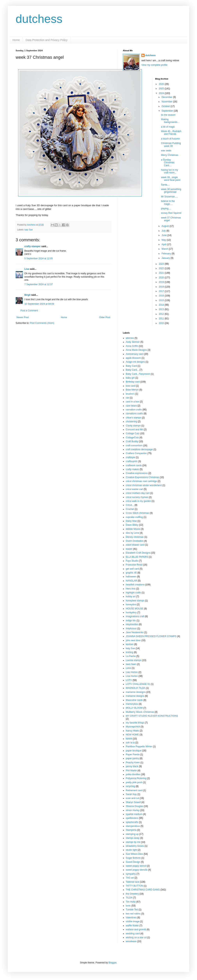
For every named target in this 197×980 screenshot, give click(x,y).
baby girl (130, 378)
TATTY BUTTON (134, 886)
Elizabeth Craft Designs (138, 553)
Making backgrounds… (170, 121)
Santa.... (165, 185)
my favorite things (135, 723)
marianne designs (135, 696)
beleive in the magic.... (168, 202)
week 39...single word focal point (171, 179)
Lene (128, 668)
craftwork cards (134, 465)
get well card (132, 569)
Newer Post (23, 317)
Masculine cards (134, 700)
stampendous (133, 826)
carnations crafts (134, 414)
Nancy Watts (132, 731)
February (166, 254)
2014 (162, 305)
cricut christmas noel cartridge (141, 481)
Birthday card (133, 382)
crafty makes (132, 469)
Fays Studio (132, 561)
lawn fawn (131, 664)
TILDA (129, 898)
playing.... (166, 209)
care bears (131, 406)
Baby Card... (132, 370)
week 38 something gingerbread (171, 191)
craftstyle (130, 457)
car (127, 398)
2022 (162, 268)
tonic (128, 906)
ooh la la (130, 743)
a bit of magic (168, 127)
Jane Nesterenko (135, 632)
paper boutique (134, 751)
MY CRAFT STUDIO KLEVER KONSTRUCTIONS (152, 716)
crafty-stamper (32, 246)
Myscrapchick (133, 727)
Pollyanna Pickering (136, 778)
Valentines (131, 918)
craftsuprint (132, 461)
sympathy (131, 874)
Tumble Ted (132, 910)
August (165, 226)
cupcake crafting (134, 517)
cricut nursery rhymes (137, 497)
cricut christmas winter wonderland (144, 485)
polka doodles (133, 774)
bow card (131, 386)
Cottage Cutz (133, 433)
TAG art (130, 878)
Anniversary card (135, 354)
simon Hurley (133, 810)
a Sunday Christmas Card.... (168, 163)
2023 (162, 264)
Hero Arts (131, 589)
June (164, 235)
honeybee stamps (135, 601)
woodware (131, 941)
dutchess (39, 19)
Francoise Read (134, 565)
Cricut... (130, 505)
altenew (130, 338)
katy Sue (29, 230)
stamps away (133, 838)
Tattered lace (133, 882)
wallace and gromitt (136, 929)
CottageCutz (132, 438)
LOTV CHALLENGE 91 (138, 684)
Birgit (27, 295)
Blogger (112, 963)
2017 (162, 291)
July (164, 231)
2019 (162, 282)
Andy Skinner (133, 342)
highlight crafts (133, 593)
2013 (162, 309)
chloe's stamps (134, 418)
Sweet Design (133, 862)
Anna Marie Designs (136, 350)
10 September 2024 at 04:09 (39, 304)
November (167, 102)
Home (16, 40)
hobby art (131, 597)
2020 (162, 278)
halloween (131, 577)
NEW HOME (132, 735)
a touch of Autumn (170, 139)
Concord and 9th (134, 430)
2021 (162, 273)
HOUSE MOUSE (135, 609)
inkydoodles (132, 624)
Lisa (27, 269)
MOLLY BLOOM (134, 708)
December (167, 97)
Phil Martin (131, 771)
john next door (133, 640)
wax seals (166, 151)
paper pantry (132, 758)
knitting (130, 652)
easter (129, 549)
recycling (130, 786)
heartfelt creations (135, 585)
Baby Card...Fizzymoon (138, 374)
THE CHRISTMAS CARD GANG (143, 890)
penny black (132, 766)
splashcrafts (132, 822)
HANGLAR (131, 581)
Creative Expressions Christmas (142, 477)
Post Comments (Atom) (42, 323)
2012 (162, 314)
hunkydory (131, 612)
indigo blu (131, 620)
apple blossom (133, 358)
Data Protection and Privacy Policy (47, 40)
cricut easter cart (134, 489)
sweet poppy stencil (136, 866)
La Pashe (131, 656)
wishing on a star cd (136, 937)
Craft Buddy (132, 441)
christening (131, 422)
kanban (130, 644)
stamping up (132, 834)
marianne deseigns (136, 692)
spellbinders (132, 818)
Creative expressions (137, 473)
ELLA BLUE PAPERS (137, 557)
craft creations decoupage (139, 449)
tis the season (168, 115)
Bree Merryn (132, 390)
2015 (162, 300)
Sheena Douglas (134, 806)
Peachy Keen (133, 763)
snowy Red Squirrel (171, 213)
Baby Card (131, 366)
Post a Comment (29, 311)
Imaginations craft (135, 616)
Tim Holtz (131, 902)
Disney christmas (135, 537)
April (164, 244)
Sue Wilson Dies (134, 854)
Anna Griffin (132, 346)
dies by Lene (132, 533)
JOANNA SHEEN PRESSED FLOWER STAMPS (151, 636)
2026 (162, 84)
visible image (133, 921)
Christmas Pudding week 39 (171, 145)
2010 (162, 323)
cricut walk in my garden (138, 501)
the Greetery (132, 894)
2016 (162, 296)
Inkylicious (131, 628)
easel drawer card (135, 545)
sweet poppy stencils (137, 870)
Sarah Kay (131, 794)
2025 (162, 89)
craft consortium (134, 446)
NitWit (129, 739)
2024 (162, 93)
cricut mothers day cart (138, 493)
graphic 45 (131, 573)
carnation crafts (134, 410)
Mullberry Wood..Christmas (140, 712)
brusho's (130, 394)
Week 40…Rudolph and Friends (171, 133)
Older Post (105, 317)
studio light (131, 850)
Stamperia (131, 830)
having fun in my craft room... (169, 171)
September (168, 111)
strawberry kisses (135, 846)
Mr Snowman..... (169, 197)
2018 (162, 287)
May (164, 240)
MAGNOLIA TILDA (136, 688)
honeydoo (131, 605)
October (166, 106)
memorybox (132, 704)
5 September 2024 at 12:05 (39, 258)
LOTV (129, 680)
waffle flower (132, 926)
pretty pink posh (134, 782)
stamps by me (133, 842)
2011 (162, 319)
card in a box (133, 402)
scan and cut (132, 798)
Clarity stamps (133, 426)
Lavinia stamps (134, 660)
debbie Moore (133, 529)
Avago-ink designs (135, 362)
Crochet (130, 509)
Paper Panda (133, 755)
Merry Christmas (169, 155)
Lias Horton (132, 672)
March (165, 249)
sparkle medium (134, 814)
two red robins (133, 914)
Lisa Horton (132, 676)
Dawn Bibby (132, 525)
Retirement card (134, 790)
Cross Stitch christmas (137, 513)
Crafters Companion (136, 453)
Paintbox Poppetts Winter (139, 747)
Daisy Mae (131, 521)
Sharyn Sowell (133, 802)
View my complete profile (154, 65)
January (166, 258)
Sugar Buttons (133, 858)
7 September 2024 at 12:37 (39, 284)
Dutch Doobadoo (135, 541)
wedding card (133, 934)
